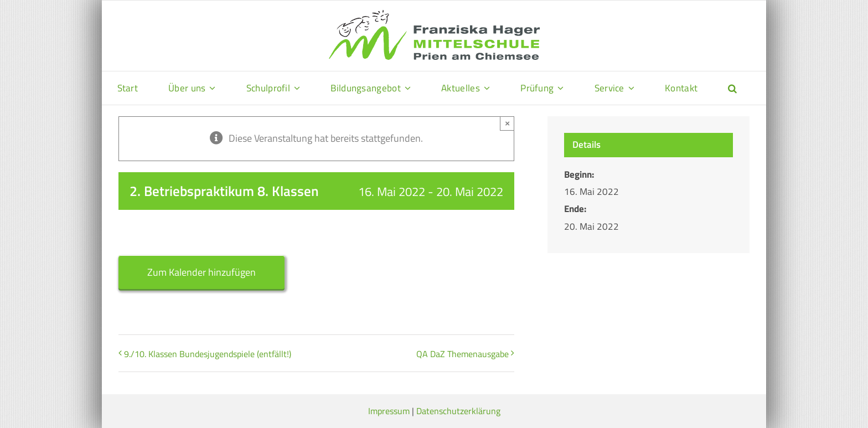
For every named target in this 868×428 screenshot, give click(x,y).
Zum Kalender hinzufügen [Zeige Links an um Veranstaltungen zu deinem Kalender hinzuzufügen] (201, 272)
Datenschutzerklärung (458, 411)
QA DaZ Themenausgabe (463, 354)
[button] (732, 88)
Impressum (389, 411)
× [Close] (507, 123)
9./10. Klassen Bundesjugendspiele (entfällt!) (208, 354)
